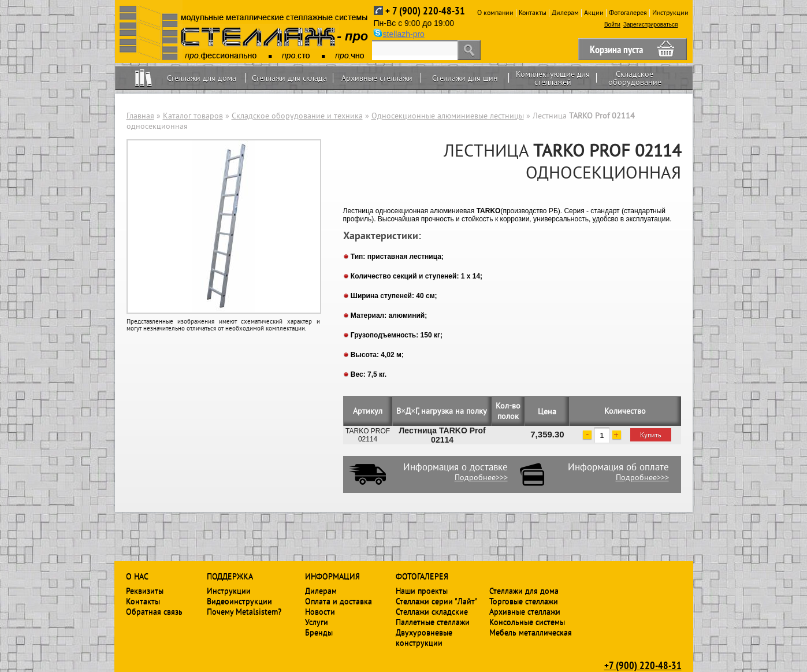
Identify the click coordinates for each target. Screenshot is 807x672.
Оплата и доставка (339, 601)
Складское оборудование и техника (297, 116)
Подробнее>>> (481, 477)
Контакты (533, 12)
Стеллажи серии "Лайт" (437, 601)
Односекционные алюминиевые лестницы (448, 116)
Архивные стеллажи (377, 78)
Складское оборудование (635, 78)
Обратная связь (154, 611)
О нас (137, 576)
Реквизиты (145, 591)
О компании (495, 12)
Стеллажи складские (432, 611)
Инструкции (670, 12)
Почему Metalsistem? (244, 611)
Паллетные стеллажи (433, 622)
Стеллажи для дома (202, 78)
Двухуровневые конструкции (424, 637)
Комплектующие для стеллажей (553, 78)
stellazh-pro (404, 34)
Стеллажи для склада (289, 78)
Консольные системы (527, 622)
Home (144, 78)
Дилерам (565, 12)
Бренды (319, 632)
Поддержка (230, 576)
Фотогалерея (628, 12)
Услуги (317, 622)
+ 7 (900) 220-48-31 (425, 11)
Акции (594, 12)
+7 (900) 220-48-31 (643, 665)
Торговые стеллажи (524, 601)
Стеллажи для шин (465, 78)
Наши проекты (422, 591)
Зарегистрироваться (651, 25)
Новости (320, 611)
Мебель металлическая (531, 632)
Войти (612, 25)
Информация (332, 576)
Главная (140, 116)
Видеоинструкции (239, 601)
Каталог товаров (193, 116)
